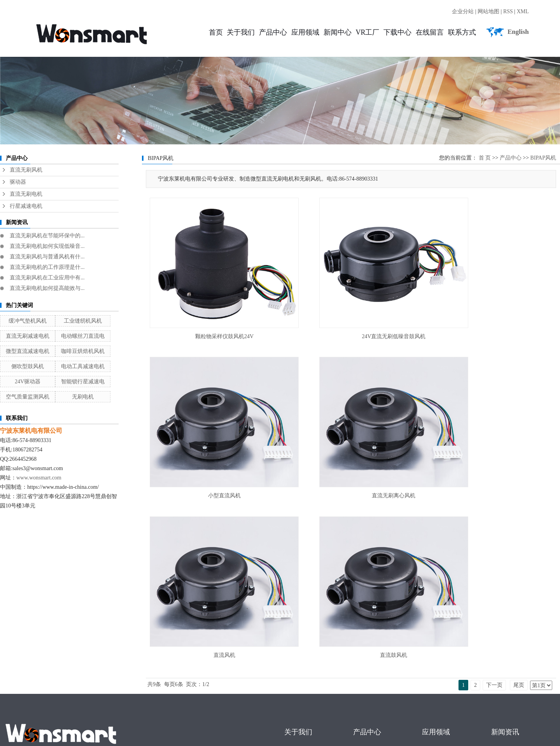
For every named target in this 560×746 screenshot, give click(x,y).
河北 (155, 700)
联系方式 (462, 32)
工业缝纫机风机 (83, 321)
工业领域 (434, 604)
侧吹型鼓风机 (28, 366)
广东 (85, 700)
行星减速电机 (26, 206)
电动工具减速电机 (83, 366)
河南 (169, 700)
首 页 (485, 158)
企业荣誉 (297, 623)
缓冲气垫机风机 (28, 321)
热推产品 (12, 700)
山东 (127, 700)
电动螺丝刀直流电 (83, 336)
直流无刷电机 (26, 194)
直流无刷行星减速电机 (152, 668)
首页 (216, 32)
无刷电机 (83, 397)
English (518, 32)
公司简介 (297, 604)
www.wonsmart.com (39, 478)
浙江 (141, 700)
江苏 (71, 700)
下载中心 (397, 32)
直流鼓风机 (492, 446)
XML (523, 11)
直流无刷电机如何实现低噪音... (47, 246)
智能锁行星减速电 (83, 382)
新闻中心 (338, 32)
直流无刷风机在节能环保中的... (47, 236)
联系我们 (297, 642)
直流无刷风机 (26, 170)
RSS (508, 11)
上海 (113, 700)
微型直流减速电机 (28, 351)
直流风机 (351, 446)
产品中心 (273, 32)
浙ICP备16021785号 (27, 689)
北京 (183, 700)
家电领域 (434, 642)
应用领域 (305, 32)
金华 (197, 700)
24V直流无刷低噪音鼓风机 (351, 312)
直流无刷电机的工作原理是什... (47, 267)
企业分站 (463, 11)
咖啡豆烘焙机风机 (83, 351)
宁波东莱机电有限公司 (117, 689)
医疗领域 (434, 623)
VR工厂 (367, 32)
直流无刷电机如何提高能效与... (47, 288)
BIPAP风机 (543, 158)
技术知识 (504, 642)
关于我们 (241, 32)
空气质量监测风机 (28, 397)
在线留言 (430, 32)
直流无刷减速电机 (28, 336)
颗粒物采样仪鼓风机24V (210, 312)
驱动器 (18, 182)
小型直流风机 (492, 312)
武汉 (99, 700)
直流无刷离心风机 (210, 446)
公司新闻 (504, 604)
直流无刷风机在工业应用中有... (47, 278)
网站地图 (488, 11)
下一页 (494, 476)
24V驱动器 (28, 382)
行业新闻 (504, 623)
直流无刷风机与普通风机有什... (47, 257)
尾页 (519, 476)
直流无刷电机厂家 (56, 668)
